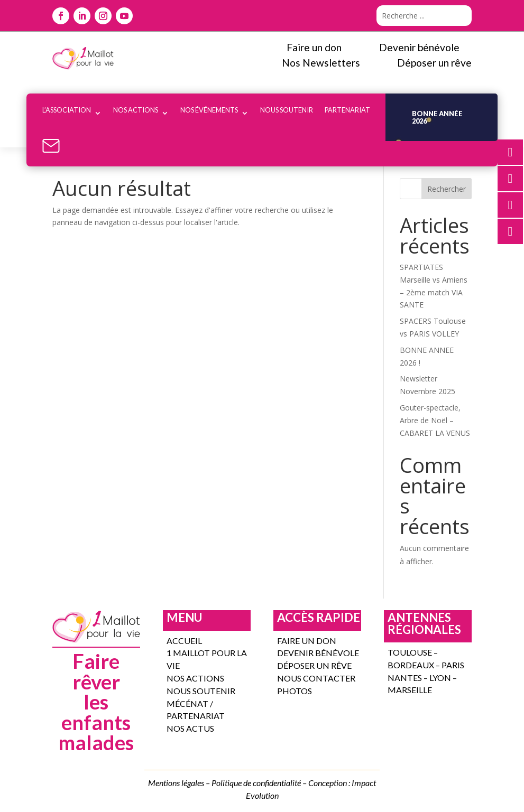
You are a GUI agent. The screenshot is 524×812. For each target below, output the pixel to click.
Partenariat (347, 110)
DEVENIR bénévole (318, 653)
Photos (295, 691)
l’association (67, 110)
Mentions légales (176, 783)
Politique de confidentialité (256, 783)
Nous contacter (316, 678)
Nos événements (209, 110)
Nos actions (136, 110)
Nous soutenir (287, 110)
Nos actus (190, 728)
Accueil (184, 641)
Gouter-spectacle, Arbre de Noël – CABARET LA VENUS (435, 420)
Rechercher (447, 189)
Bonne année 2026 (437, 117)
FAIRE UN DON (307, 641)
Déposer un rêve (314, 665)
